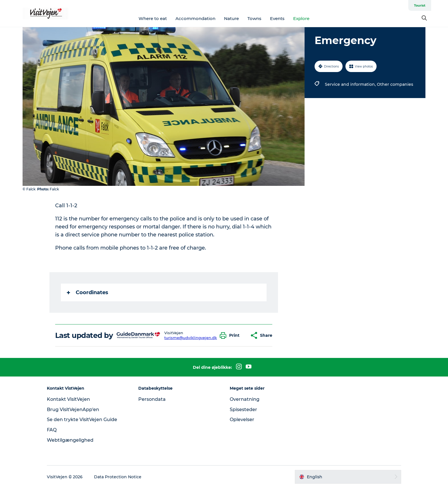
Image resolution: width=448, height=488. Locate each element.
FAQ (52, 430)
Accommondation (195, 18)
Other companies (395, 84)
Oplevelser (242, 420)
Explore (301, 18)
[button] (231, 335)
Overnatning (245, 399)
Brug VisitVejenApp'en (73, 410)
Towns (254, 18)
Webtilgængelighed (70, 440)
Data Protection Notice (118, 477)
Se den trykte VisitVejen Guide (82, 420)
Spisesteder (243, 410)
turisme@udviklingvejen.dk (191, 338)
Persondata (152, 399)
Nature (231, 18)
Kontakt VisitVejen (68, 399)
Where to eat (153, 18)
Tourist (420, 5)
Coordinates (88, 292)
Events (277, 18)
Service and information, (351, 84)
